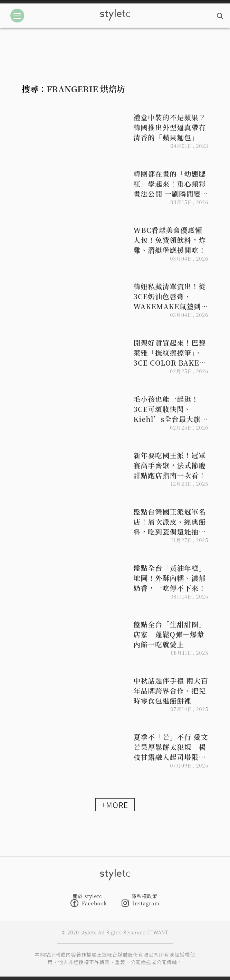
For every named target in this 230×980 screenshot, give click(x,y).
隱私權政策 (145, 896)
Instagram (141, 903)
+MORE (115, 804)
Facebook (89, 903)
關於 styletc (87, 896)
